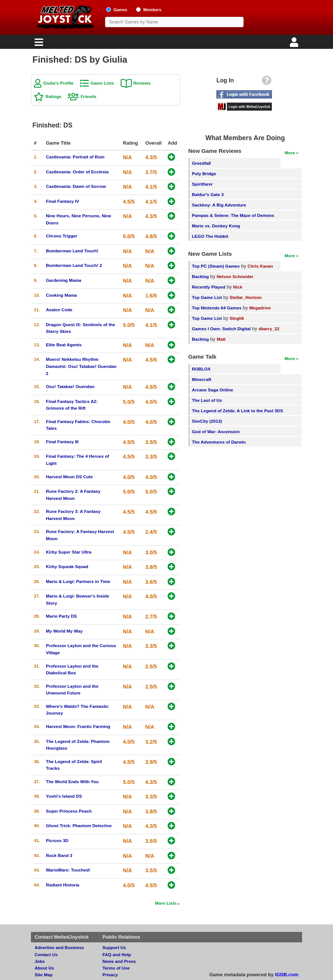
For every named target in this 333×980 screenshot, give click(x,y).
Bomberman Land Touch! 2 (74, 265)
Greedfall (201, 163)
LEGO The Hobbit (210, 236)
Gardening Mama (64, 280)
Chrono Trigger (61, 236)
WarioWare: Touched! (68, 870)
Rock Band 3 (59, 855)
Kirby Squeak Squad (67, 566)
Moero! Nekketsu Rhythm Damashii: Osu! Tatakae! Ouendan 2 (81, 366)
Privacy (110, 975)
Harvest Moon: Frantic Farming (78, 726)
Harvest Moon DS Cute (69, 477)
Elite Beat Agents (64, 345)
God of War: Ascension (216, 431)
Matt (221, 339)
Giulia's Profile (58, 83)
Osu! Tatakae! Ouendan (70, 386)
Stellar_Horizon (246, 297)
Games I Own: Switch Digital (221, 329)
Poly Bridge (204, 174)
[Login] (295, 44)
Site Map (44, 975)
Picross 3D (57, 840)
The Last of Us (207, 400)
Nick (238, 287)
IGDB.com (287, 975)
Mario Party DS (61, 616)
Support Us (114, 947)
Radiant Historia (63, 885)
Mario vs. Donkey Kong (216, 226)
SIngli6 (237, 318)
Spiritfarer (202, 184)
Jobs (40, 961)
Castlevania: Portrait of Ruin (75, 157)
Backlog (200, 276)
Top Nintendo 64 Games (217, 308)
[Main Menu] (38, 44)
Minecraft (202, 379)
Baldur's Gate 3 (208, 194)
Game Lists (102, 83)
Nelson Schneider (235, 276)
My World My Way (64, 631)
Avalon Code (59, 310)
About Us (44, 968)
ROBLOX (201, 369)
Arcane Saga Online (212, 390)
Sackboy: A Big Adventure (219, 205)
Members (153, 10)
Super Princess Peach (69, 811)
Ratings (53, 96)
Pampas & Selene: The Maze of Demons (233, 215)
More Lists (166, 903)
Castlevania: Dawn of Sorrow (76, 186)
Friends (88, 96)
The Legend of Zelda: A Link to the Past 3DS (237, 411)
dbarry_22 (269, 329)
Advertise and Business (59, 947)
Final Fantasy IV (62, 201)
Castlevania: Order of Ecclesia (77, 172)
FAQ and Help (117, 954)
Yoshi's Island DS (64, 796)
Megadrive (260, 308)
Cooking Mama (61, 295)
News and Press (119, 961)
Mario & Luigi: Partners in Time (78, 581)
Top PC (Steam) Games (216, 266)
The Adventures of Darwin (219, 442)
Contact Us (46, 954)
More (290, 153)
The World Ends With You (72, 782)
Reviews (142, 83)
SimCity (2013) (207, 421)
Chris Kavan (260, 266)
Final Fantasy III (62, 442)
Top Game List (207, 297)
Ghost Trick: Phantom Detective (79, 825)
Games (120, 10)
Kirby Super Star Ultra (69, 552)
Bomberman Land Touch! (72, 251)
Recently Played (209, 287)
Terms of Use (116, 968)
